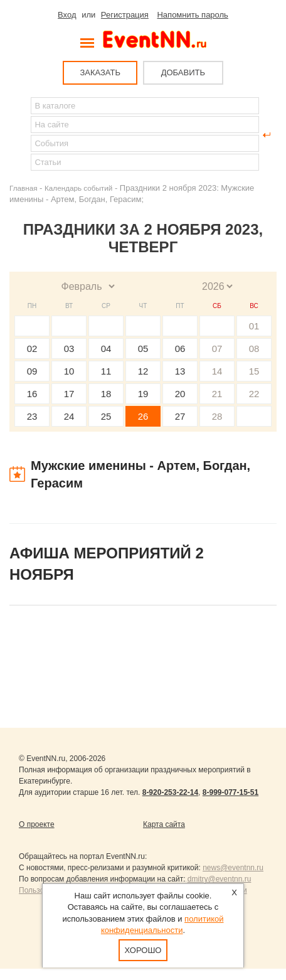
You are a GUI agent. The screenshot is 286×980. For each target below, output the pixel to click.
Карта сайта (164, 824)
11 (106, 371)
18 (106, 394)
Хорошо (143, 950)
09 (32, 371)
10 (69, 371)
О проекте (37, 824)
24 (69, 416)
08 (254, 349)
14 (217, 371)
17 (69, 394)
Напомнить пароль (192, 15)
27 (180, 416)
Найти (19, 135)
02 (32, 349)
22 (254, 394)
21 (217, 394)
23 (32, 416)
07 (217, 349)
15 (254, 371)
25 (106, 416)
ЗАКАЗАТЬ (100, 72)
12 (143, 371)
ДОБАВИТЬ (183, 72)
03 (69, 349)
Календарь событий (78, 188)
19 (143, 394)
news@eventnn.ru (233, 868)
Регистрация (125, 15)
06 (180, 349)
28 (217, 416)
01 (254, 326)
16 (32, 394)
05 (143, 349)
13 (180, 371)
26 (143, 416)
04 (106, 349)
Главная (23, 188)
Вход (67, 15)
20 (180, 394)
